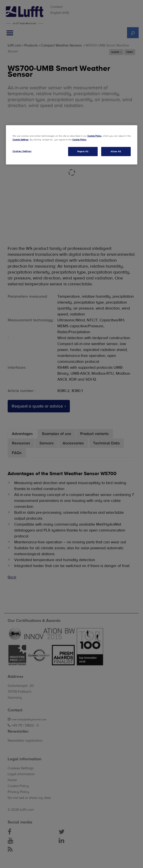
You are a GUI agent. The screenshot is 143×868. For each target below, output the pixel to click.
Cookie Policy (94, 136)
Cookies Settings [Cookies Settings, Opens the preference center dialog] (22, 151)
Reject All (83, 151)
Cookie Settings (20, 139)
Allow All (116, 151)
